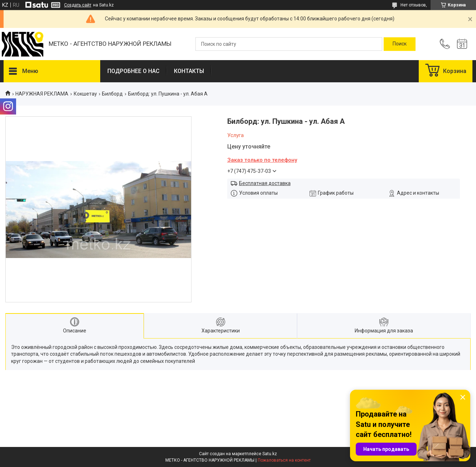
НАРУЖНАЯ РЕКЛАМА (42, 94)
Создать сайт (78, 5)
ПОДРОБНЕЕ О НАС (133, 71)
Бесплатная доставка (265, 183)
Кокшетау (85, 94)
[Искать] (400, 44)
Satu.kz (270, 454)
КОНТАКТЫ (189, 71)
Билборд (112, 94)
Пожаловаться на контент (284, 460)
